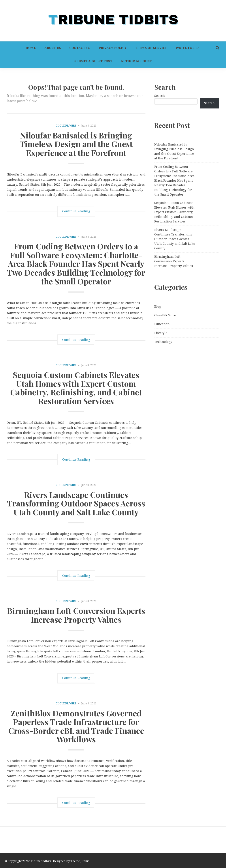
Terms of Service (151, 48)
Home (31, 48)
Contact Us (80, 48)
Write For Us (188, 48)
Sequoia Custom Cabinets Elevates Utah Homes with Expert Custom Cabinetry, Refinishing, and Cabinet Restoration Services (76, 388)
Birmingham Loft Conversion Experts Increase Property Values (76, 615)
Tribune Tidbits (40, 861)
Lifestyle (161, 333)
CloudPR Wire (66, 126)
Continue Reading (76, 211)
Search (160, 96)
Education (162, 324)
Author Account (136, 61)
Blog (158, 306)
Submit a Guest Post (93, 61)
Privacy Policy (113, 48)
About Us (53, 48)
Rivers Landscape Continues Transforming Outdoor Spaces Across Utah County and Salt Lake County (76, 503)
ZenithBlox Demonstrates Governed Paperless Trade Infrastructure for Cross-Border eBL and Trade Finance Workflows (76, 726)
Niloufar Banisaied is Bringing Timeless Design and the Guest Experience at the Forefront (76, 144)
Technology (163, 342)
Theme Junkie (80, 861)
